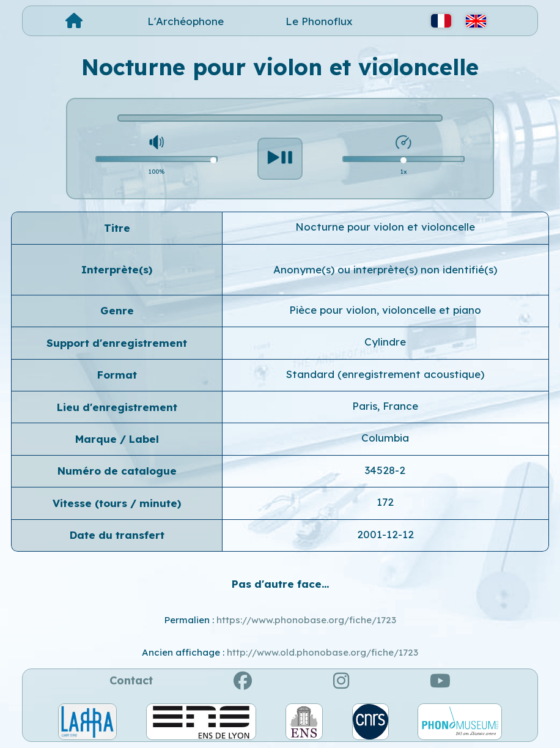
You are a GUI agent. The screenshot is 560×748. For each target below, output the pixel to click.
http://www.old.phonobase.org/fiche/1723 (322, 652)
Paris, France (385, 406)
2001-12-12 (385, 534)
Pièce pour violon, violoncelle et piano (385, 310)
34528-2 (385, 470)
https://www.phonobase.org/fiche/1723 (306, 620)
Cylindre (385, 342)
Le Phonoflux (319, 21)
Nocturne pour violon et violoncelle (385, 227)
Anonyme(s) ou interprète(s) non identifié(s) (385, 269)
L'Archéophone (186, 21)
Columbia (385, 438)
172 (385, 502)
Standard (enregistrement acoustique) (385, 374)
